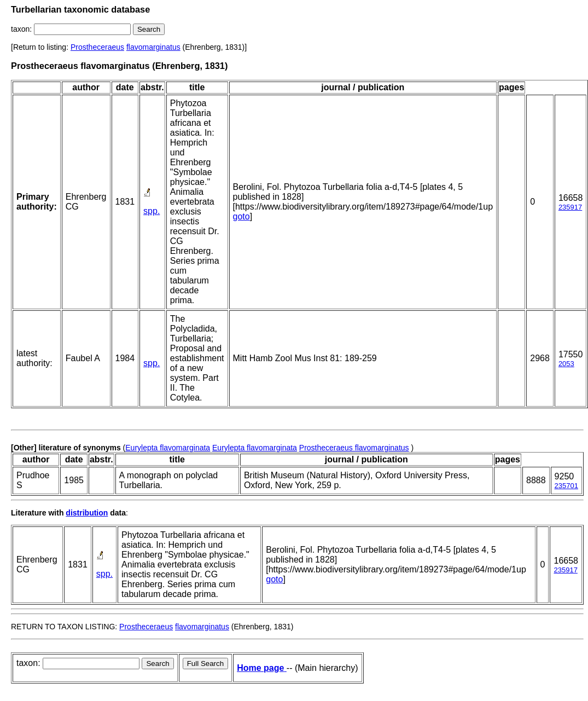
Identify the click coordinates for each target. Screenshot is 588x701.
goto (241, 216)
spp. (152, 211)
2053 (566, 364)
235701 (566, 486)
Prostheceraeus (97, 47)
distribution (87, 513)
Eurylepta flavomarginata (168, 448)
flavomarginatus (153, 47)
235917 (570, 207)
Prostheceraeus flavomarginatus (354, 448)
